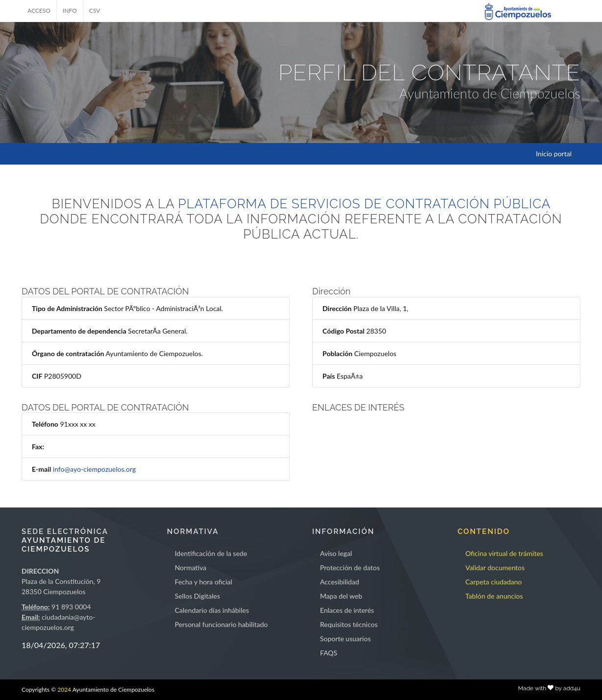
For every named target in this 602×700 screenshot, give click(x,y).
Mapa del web (341, 596)
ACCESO (39, 11)
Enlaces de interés (347, 610)
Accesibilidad (340, 582)
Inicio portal (554, 154)
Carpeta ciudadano (493, 582)
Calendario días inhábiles (212, 610)
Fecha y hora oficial (203, 582)
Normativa (190, 567)
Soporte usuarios (345, 639)
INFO (70, 11)
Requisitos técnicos (349, 624)
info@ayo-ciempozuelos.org (94, 469)
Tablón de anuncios (494, 596)
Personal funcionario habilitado (221, 624)
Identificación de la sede (211, 553)
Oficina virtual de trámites (504, 553)
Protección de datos (350, 567)
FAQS (329, 653)
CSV (95, 11)
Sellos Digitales (197, 596)
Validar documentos (495, 567)
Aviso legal (336, 553)
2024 (64, 689)
